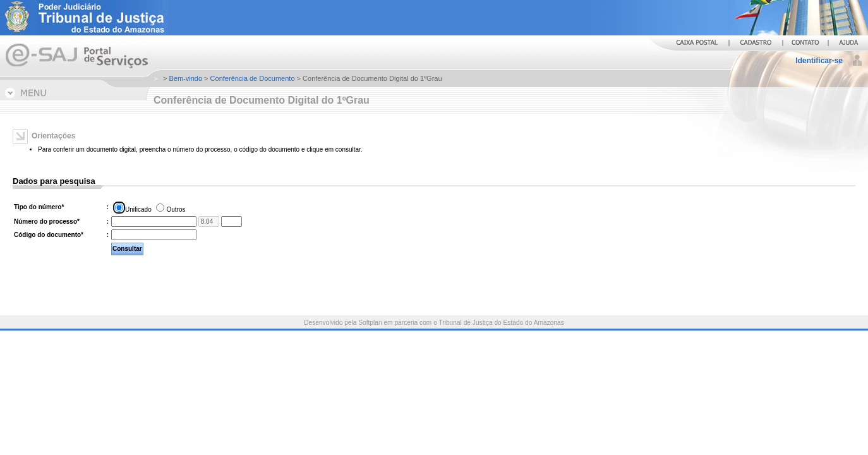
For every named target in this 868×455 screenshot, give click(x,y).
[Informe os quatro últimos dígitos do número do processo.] (232, 221)
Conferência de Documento (253, 78)
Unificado (138, 209)
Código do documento (49, 235)
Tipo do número (39, 207)
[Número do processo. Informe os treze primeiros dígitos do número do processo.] (154, 221)
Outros (176, 209)
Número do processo (47, 221)
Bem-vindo (185, 78)
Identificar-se (819, 61)
